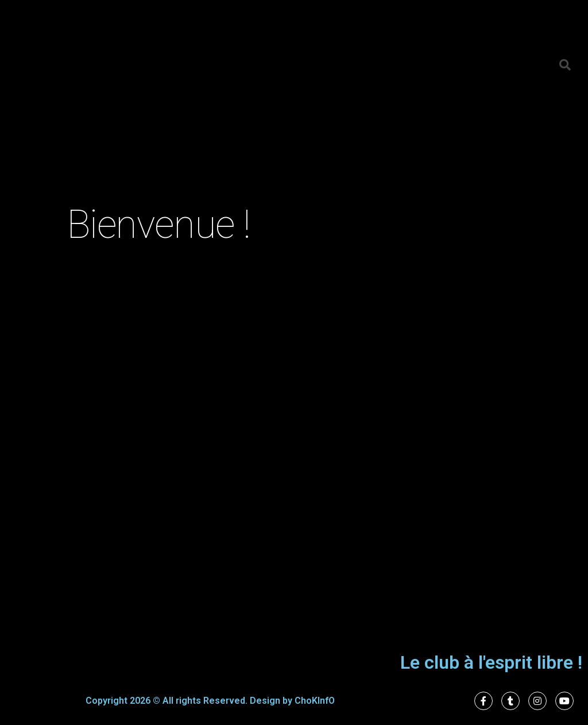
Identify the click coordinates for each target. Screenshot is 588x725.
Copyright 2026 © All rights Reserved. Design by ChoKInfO (210, 701)
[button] (565, 65)
